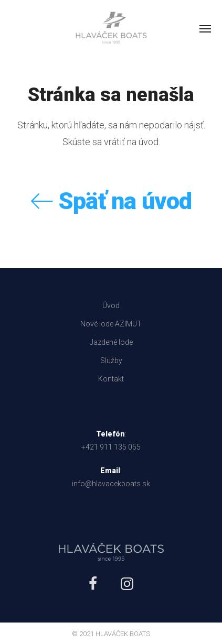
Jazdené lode (111, 342)
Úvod (111, 305)
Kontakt (111, 379)
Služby (111, 361)
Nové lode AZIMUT (111, 324)
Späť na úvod (111, 201)
